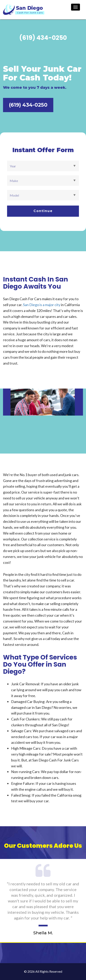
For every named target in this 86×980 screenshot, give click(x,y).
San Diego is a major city (42, 305)
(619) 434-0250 (28, 105)
